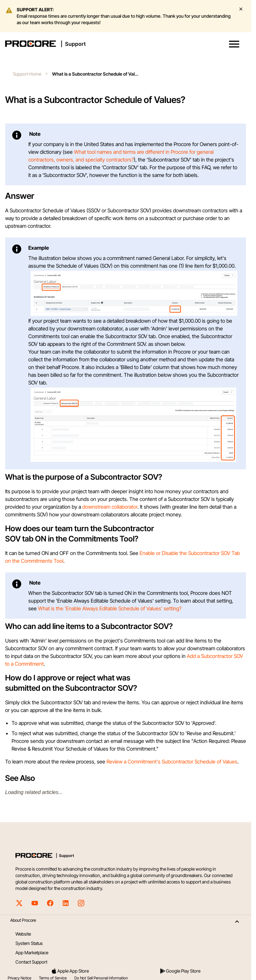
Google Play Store (180, 971)
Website (23, 934)
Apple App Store (70, 971)
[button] (234, 44)
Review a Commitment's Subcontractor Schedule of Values (172, 762)
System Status (29, 943)
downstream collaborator (110, 507)
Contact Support (31, 962)
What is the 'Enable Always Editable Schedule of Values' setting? (110, 608)
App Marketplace (32, 952)
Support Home (27, 74)
